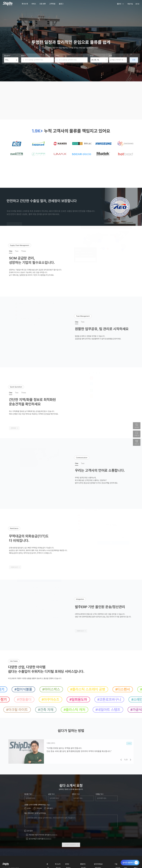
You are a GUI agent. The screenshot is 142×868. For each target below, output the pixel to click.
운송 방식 (7, 56)
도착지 (57, 56)
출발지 (23, 56)
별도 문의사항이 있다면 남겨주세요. (35, 813)
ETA (110, 56)
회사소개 (25, 4)
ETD (92, 56)
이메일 (100, 794)
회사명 (28, 794)
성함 (51, 794)
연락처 (76, 794)
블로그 (61, 4)
